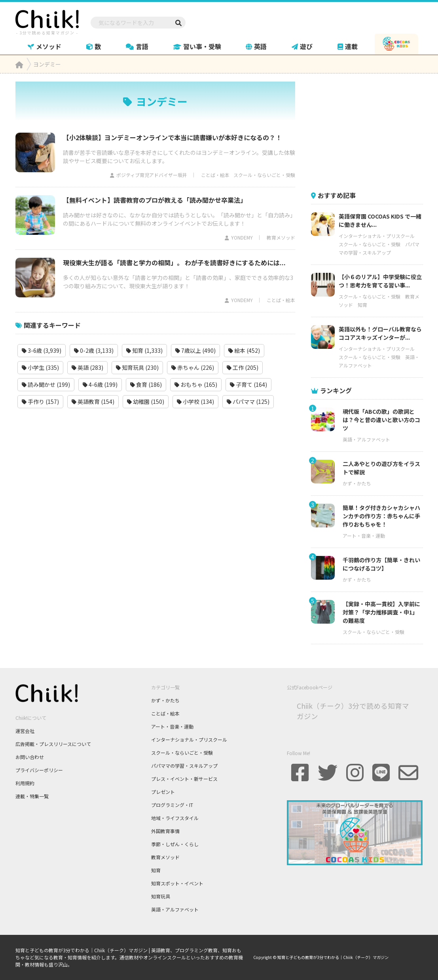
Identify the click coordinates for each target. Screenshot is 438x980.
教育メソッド (281, 237)
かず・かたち (357, 483)
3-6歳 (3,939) (42, 350)
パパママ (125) (248, 402)
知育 (362, 305)
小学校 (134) (195, 402)
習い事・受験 (197, 46)
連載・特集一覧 (32, 796)
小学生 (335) (40, 367)
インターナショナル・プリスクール (377, 236)
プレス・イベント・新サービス (184, 779)
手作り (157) (40, 402)
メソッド (45, 46)
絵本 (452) (244, 350)
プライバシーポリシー (39, 770)
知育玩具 (161, 896)
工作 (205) (243, 367)
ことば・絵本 (215, 175)
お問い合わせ (30, 757)
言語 (137, 46)
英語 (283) (87, 367)
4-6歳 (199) (100, 384)
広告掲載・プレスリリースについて (53, 744)
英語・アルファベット (366, 439)
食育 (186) (146, 384)
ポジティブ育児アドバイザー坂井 (152, 175)
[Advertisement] (370, 131)
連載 (348, 46)
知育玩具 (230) (137, 367)
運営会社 (25, 731)
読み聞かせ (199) (46, 384)
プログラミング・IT (172, 805)
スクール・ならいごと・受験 (264, 175)
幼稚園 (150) (146, 402)
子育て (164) (248, 384)
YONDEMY (242, 237)
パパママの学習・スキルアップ (184, 766)
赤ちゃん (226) (193, 367)
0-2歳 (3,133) (94, 350)
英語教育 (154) (93, 402)
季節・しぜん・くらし (175, 844)
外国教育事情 (165, 831)
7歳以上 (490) (195, 350)
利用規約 (25, 783)
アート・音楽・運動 (364, 536)
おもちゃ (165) (196, 384)
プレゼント (163, 792)
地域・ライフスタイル (175, 818)
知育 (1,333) (144, 350)
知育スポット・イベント (177, 883)
